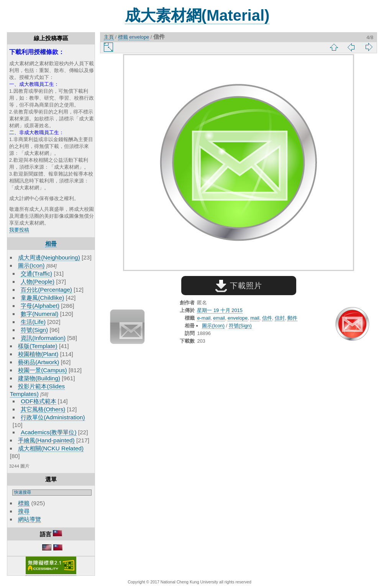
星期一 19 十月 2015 (220, 310)
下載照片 (239, 286)
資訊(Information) (43, 338)
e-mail (204, 318)
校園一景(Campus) (42, 370)
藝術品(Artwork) (39, 362)
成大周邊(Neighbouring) (49, 257)
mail (255, 318)
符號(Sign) (34, 330)
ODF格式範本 (38, 401)
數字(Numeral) (39, 314)
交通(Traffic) (36, 273)
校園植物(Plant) (38, 354)
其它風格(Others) (43, 409)
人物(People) (38, 282)
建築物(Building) (39, 378)
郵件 (292, 318)
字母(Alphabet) (40, 306)
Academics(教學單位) (48, 432)
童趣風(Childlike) (42, 298)
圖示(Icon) (31, 265)
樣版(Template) (38, 346)
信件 (267, 318)
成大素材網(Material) (197, 15)
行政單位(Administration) (53, 417)
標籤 (24, 503)
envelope (139, 37)
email (219, 318)
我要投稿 (19, 230)
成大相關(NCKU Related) (51, 448)
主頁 (109, 37)
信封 (280, 318)
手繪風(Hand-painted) (46, 440)
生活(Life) (33, 322)
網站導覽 (30, 519)
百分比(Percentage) (46, 290)
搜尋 (24, 511)
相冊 (51, 244)
